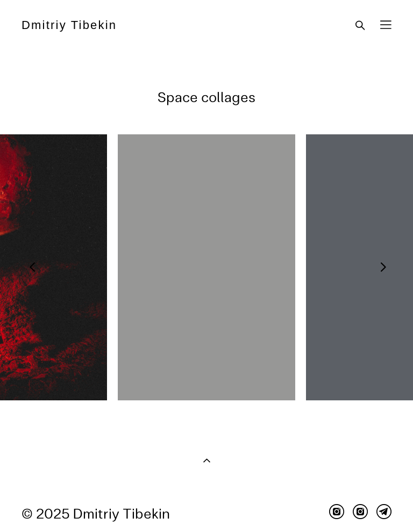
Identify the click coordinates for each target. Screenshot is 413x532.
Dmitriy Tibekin (69, 25)
